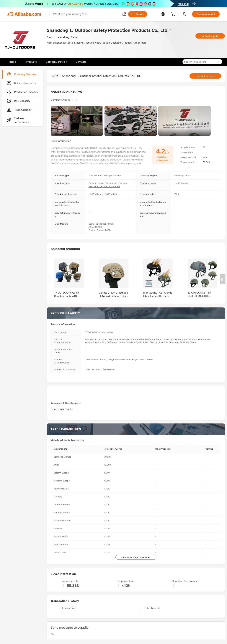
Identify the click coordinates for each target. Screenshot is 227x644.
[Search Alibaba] (86, 14)
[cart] (174, 15)
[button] (124, 14)
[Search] (138, 14)
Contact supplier (210, 36)
